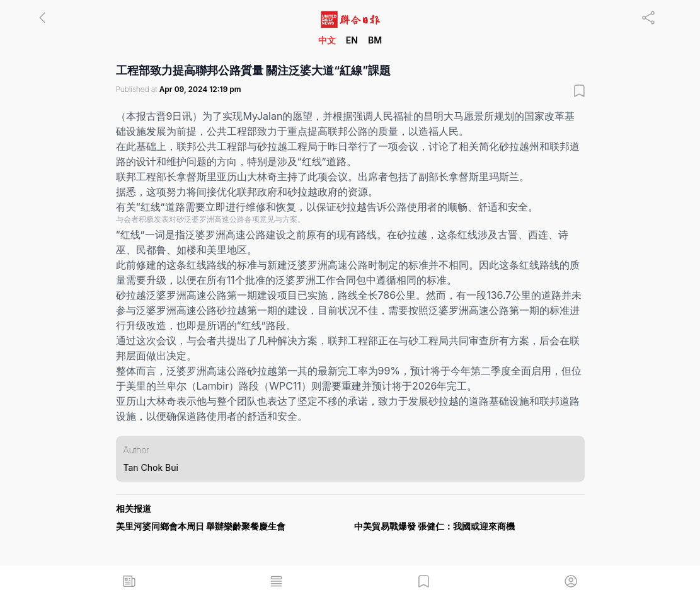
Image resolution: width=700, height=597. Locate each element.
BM (375, 40)
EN (352, 40)
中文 (327, 40)
